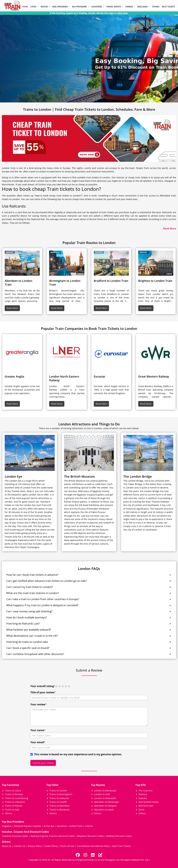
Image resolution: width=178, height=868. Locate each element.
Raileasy (143, 794)
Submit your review (43, 763)
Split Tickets (168, 7)
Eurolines (62, 826)
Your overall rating (43, 686)
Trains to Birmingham (61, 794)
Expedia (143, 798)
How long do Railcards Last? (23, 623)
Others (156, 7)
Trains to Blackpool (59, 810)
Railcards (143, 7)
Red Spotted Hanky (148, 802)
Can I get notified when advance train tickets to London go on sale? (46, 581)
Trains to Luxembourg (17, 798)
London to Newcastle (105, 798)
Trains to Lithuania (15, 802)
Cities (34, 7)
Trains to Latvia (13, 791)
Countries (97, 7)
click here (122, 13)
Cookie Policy (51, 846)
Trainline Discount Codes (15, 836)
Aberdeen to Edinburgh (106, 802)
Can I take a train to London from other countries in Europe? (43, 599)
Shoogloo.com (112, 860)
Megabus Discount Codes (90, 836)
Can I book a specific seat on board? (28, 648)
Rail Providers (60, 7)
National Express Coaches (28, 826)
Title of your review (43, 692)
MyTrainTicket (146, 806)
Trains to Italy (12, 810)
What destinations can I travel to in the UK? (32, 636)
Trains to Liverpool (59, 798)
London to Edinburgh (105, 791)
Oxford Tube (76, 826)
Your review (39, 704)
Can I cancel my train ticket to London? (30, 587)
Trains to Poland (14, 806)
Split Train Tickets (121, 846)
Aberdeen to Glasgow (105, 806)
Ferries (129, 7)
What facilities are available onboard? (29, 630)
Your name (38, 730)
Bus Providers (80, 7)
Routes (45, 7)
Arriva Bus (49, 826)
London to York (102, 794)
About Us (7, 846)
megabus (7, 826)
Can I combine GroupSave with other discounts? (35, 654)
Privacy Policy (35, 846)
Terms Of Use (67, 846)
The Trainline (146, 791)
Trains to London (58, 791)
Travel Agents (114, 7)
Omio (141, 810)
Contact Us (20, 846)
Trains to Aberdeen (60, 806)
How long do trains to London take (27, 642)
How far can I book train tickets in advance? (32, 575)
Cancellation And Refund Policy (94, 846)
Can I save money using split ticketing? (29, 611)
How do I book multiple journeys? (27, 617)
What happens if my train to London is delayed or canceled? (42, 605)
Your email (38, 742)
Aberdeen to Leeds (104, 810)
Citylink (89, 826)
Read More (12, 308)
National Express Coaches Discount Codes (53, 836)
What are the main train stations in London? (33, 593)
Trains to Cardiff (58, 802)
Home (25, 7)
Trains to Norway (14, 794)
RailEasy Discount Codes (119, 836)
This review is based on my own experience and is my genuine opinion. (77, 754)
